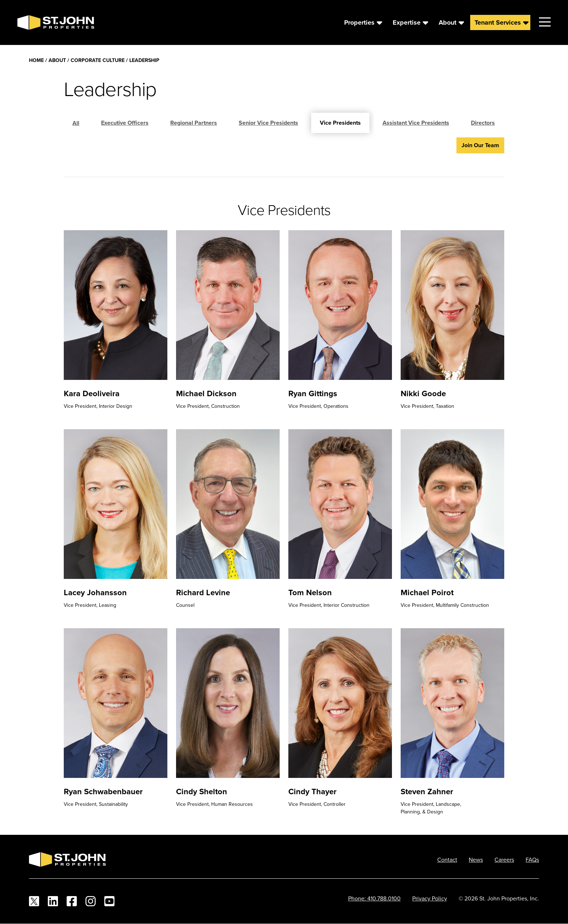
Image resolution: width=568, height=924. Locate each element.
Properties (359, 22)
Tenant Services (498, 22)
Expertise (407, 22)
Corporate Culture (98, 60)
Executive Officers (125, 123)
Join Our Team (480, 145)
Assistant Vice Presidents (416, 123)
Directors (483, 123)
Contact (447, 859)
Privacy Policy (430, 898)
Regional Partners (194, 123)
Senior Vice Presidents (268, 123)
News (476, 859)
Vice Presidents (340, 123)
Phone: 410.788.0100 (374, 898)
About (448, 22)
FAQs (532, 859)
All (76, 123)
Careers (504, 859)
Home (36, 60)
